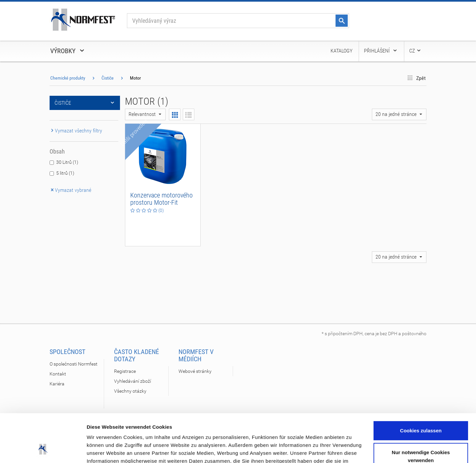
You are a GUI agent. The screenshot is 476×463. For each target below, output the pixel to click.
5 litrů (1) (65, 173)
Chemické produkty (68, 78)
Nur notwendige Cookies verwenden (421, 411)
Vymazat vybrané (70, 190)
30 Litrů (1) (67, 162)
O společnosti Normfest (74, 364)
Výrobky (68, 51)
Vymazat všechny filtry (76, 131)
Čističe (108, 78)
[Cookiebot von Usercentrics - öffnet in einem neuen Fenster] (43, 450)
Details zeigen (103, 450)
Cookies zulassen (421, 386)
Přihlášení (381, 51)
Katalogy (341, 51)
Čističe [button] (85, 103)
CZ (415, 51)
